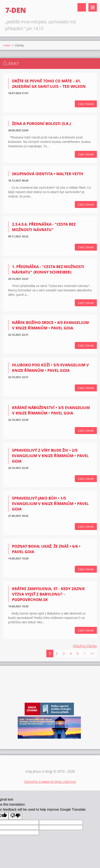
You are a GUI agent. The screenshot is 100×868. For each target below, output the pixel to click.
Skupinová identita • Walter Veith (48, 174)
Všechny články (85, 646)
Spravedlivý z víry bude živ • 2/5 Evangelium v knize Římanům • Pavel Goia (50, 456)
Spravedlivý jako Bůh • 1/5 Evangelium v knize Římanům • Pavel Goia (50, 504)
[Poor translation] (15, 816)
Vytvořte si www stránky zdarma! (50, 782)
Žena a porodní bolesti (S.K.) (41, 124)
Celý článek (86, 104)
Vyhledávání (82, 7)
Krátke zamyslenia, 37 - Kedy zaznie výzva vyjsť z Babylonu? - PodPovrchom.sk (48, 594)
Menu (93, 7)
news (7, 45)
